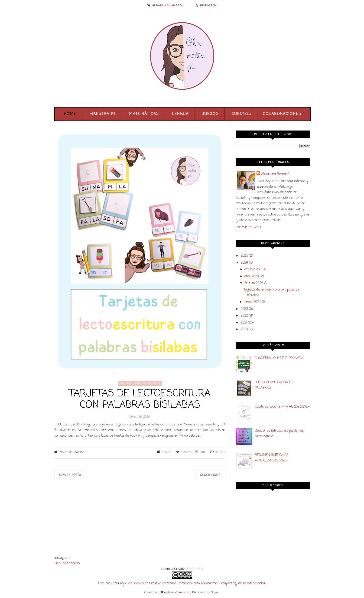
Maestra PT (103, 114)
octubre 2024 (254, 270)
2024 (244, 263)
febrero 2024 (254, 283)
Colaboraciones (282, 114)
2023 (244, 309)
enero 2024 (253, 302)
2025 (244, 256)
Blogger (215, 592)
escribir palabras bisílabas (140, 383)
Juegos (210, 114)
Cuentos (241, 114)
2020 (244, 329)
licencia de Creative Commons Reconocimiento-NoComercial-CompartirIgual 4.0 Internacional (200, 583)
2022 (244, 316)
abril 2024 (252, 276)
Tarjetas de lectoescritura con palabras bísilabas (140, 399)
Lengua (180, 114)
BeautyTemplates (178, 592)
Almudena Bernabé (275, 174)
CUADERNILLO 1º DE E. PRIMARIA (279, 358)
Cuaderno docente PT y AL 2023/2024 (282, 407)
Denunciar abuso (67, 563)
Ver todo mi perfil (248, 227)
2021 (244, 323)
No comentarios (72, 452)
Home (70, 114)
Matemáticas (144, 114)
